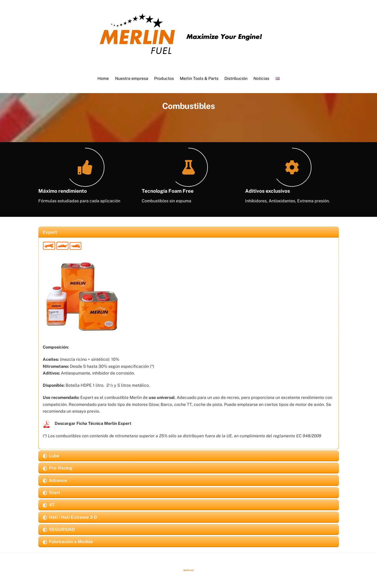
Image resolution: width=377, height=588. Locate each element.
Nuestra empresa (132, 78)
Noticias (261, 78)
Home (103, 78)
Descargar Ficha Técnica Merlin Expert (93, 423)
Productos (164, 78)
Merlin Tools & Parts (199, 78)
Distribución (236, 78)
